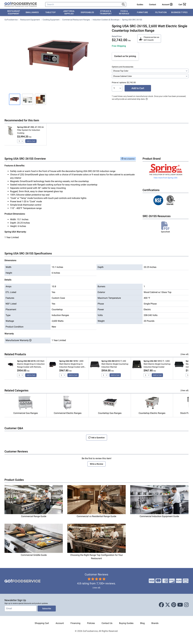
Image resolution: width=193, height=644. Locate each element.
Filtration (161, 12)
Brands (155, 623)
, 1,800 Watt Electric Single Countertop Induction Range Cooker (157, 364)
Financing (75, 623)
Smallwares (32, 12)
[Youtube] (180, 605)
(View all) (185, 354)
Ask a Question (128, 159)
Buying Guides (126, 623)
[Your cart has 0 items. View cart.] (182, 4)
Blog (142, 623)
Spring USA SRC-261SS (132, 20)
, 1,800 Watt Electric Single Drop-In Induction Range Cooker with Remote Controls (72, 364)
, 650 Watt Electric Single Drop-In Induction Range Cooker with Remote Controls (31, 364)
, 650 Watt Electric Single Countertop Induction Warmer (115, 364)
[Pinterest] (174, 605)
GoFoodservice (11, 20)
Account (60, 623)
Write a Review (97, 464)
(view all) (96, 588)
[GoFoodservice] (21, 4)
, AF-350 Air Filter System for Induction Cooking (30, 130)
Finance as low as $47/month (149, 39)
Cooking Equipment (51, 20)
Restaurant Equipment (14, 12)
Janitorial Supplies (69, 12)
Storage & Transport (106, 12)
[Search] (83, 4)
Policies (91, 623)
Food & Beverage (124, 12)
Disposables (87, 12)
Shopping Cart (42, 623)
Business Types (179, 12)
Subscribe (47, 609)
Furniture (142, 12)
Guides (140, 4)
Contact (153, 4)
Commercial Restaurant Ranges (76, 20)
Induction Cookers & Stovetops (106, 20)
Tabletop (50, 12)
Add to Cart (138, 88)
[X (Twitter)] (168, 605)
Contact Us (107, 623)
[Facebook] (161, 605)
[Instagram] (186, 605)
